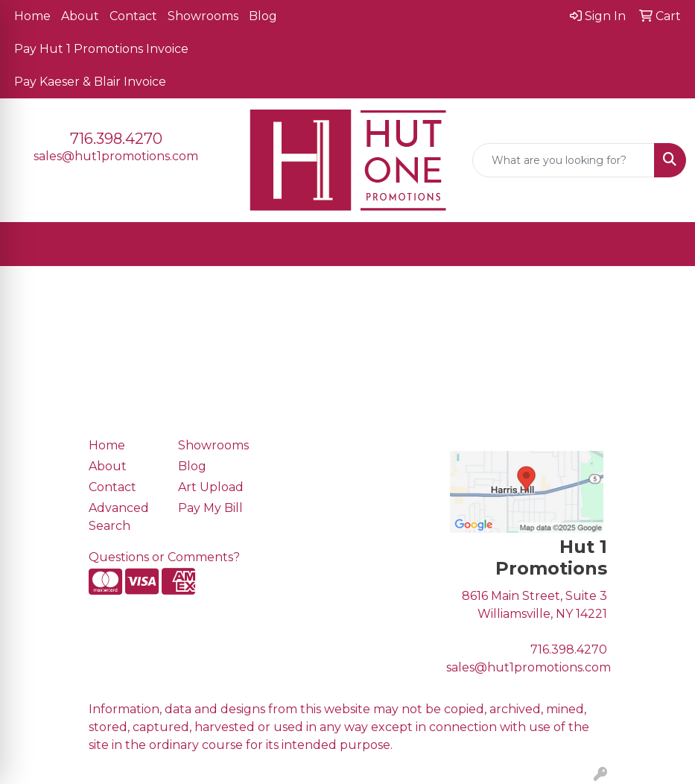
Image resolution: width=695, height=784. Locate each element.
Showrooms (203, 16)
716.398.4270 (116, 139)
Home (32, 16)
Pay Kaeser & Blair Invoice (90, 82)
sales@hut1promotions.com (116, 156)
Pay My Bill (210, 508)
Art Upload (211, 487)
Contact (133, 16)
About (80, 16)
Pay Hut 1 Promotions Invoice (101, 49)
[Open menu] (665, 244)
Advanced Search (119, 517)
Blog (263, 16)
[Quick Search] (564, 160)
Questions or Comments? (164, 557)
